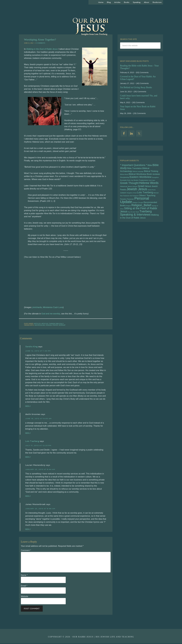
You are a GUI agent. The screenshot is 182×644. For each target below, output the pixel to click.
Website (25, 597)
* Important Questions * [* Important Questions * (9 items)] (134, 165)
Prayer (55, 325)
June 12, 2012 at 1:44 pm (38, 351)
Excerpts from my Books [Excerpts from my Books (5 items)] (129, 182)
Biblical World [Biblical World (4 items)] (124, 175)
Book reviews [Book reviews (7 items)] (153, 175)
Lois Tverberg (32, 441)
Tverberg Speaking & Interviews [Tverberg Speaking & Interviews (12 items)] (136, 218)
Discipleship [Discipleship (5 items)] (125, 179)
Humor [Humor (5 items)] (135, 188)
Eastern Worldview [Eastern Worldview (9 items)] (140, 178)
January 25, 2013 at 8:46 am (40, 509)
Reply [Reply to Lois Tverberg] (28, 457)
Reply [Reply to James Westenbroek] (28, 530)
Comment (26, 551)
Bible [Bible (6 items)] (150, 166)
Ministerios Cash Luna (53, 307)
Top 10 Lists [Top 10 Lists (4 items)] (131, 216)
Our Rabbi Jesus (91, 23)
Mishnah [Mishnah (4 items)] (156, 195)
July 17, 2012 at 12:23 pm (38, 446)
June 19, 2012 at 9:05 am (38, 419)
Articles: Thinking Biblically (53, 324)
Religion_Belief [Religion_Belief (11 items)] (141, 209)
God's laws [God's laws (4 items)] (152, 182)
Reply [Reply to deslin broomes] (28, 433)
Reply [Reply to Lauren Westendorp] (28, 497)
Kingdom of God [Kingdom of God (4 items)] (132, 195)
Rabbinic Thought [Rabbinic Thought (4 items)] (138, 206)
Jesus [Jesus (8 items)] (148, 188)
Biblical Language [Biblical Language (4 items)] (138, 172)
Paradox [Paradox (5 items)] (123, 202)
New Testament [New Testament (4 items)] (125, 198)
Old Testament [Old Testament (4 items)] (134, 198)
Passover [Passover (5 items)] (130, 202)
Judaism (49, 325)
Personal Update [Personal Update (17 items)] (135, 203)
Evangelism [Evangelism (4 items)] (155, 179)
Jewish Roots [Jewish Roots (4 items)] (152, 192)
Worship (62, 325)
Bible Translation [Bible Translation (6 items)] (135, 169)
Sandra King (31, 347)
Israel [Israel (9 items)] (141, 188)
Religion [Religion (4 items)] (129, 209)
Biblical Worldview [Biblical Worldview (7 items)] (137, 175)
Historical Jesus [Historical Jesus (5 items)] (126, 188)
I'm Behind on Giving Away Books (136, 87)
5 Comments (41, 43)
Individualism (40, 325)
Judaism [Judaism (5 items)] (123, 195)
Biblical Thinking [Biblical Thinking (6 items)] (151, 172)
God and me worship (51, 314)
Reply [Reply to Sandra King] (28, 406)
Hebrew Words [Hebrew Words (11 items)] (149, 185)
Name (24, 576)
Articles (37, 324)
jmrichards (37, 307)
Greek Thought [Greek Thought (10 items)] (129, 185)
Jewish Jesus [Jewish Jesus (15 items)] (137, 191)
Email (24, 586)
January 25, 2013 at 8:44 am (40, 470)
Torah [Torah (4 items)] (137, 216)
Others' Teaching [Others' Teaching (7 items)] (147, 198)
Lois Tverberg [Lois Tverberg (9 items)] (145, 195)
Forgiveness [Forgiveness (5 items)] (143, 182)
